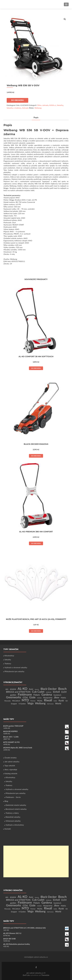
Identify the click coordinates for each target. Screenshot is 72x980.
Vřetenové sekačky (13, 821)
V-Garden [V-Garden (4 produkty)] (22, 704)
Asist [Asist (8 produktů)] (31, 689)
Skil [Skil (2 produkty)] (67, 701)
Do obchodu (17, 100)
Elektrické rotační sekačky (16, 805)
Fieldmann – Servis (13, 797)
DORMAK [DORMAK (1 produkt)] (49, 692)
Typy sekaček (10, 765)
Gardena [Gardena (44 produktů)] (47, 694)
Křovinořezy (9, 656)
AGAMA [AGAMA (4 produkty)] (13, 689)
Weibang (38, 108)
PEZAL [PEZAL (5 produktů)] (40, 701)
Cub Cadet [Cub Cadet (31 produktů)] (38, 692)
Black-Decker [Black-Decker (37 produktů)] (49, 689)
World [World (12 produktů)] (58, 703)
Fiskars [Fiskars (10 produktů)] (37, 695)
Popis (36, 117)
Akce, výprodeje (11, 769)
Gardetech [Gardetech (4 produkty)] (57, 695)
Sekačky (60, 105)
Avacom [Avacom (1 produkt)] (37, 689)
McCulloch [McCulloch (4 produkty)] (16, 701)
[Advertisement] (36, 861)
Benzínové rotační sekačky (16, 809)
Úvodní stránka (11, 758)
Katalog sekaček (11, 773)
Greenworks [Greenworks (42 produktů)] (14, 697)
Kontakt (8, 829)
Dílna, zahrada (43, 105)
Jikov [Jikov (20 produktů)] (57, 697)
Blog (6, 801)
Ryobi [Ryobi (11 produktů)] (61, 701)
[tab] (36, 118)
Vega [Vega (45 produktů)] (30, 703)
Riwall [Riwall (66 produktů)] (48, 700)
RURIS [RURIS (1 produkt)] (55, 701)
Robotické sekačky (13, 817)
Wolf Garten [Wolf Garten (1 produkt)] (50, 704)
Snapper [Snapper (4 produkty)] (14, 704)
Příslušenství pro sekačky (14, 671)
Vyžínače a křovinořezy (15, 825)
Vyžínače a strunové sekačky (16, 667)
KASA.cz (53, 105)
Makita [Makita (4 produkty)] (63, 698)
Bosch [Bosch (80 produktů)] (62, 689)
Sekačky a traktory (14, 108)
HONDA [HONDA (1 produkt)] (39, 698)
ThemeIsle (45, 975)
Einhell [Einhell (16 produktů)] (56, 692)
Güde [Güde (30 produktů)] (32, 697)
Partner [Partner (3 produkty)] (33, 701)
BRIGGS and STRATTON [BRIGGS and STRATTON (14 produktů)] (18, 692)
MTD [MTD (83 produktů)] (25, 700)
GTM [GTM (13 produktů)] (25, 697)
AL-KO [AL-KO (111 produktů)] (22, 689)
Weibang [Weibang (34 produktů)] (40, 703)
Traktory (8, 663)
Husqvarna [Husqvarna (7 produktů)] (48, 698)
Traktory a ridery (12, 813)
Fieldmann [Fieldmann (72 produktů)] (25, 694)
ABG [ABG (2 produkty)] (7, 689)
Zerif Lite (27, 975)
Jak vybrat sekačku (12, 762)
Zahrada (25, 108)
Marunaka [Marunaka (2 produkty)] (8, 701)
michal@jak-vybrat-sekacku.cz (36, 957)
